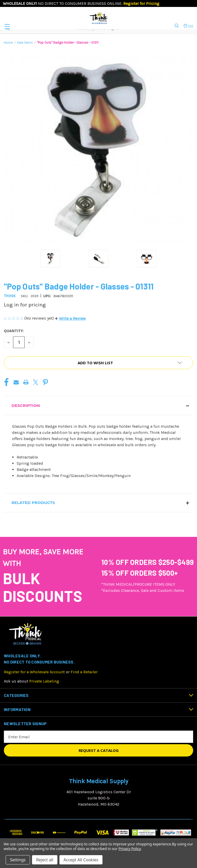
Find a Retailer (84, 672)
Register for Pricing (141, 3)
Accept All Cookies (81, 860)
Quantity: (14, 331)
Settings (18, 860)
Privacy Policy (129, 849)
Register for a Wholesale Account (34, 672)
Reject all (45, 860)
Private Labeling (44, 681)
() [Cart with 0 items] (188, 26)
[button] (70, 318)
